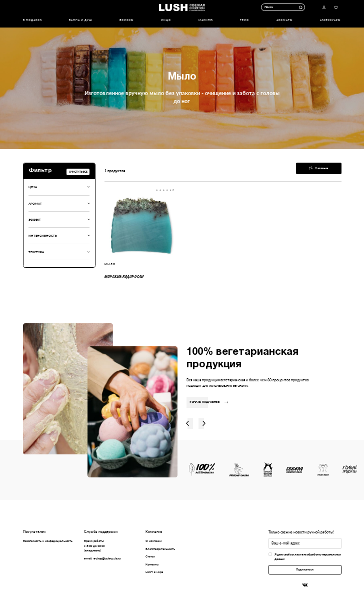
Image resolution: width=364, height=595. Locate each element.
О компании (153, 541)
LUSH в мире (154, 572)
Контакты (152, 564)
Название (318, 168)
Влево (187, 424)
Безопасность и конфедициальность (48, 541)
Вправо (204, 424)
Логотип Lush (182, 7)
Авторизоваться (324, 7)
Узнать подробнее (209, 402)
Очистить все (78, 172)
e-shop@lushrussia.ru (107, 558)
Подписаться (305, 569)
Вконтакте (305, 585)
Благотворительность (160, 549)
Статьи (150, 556)
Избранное (336, 7)
